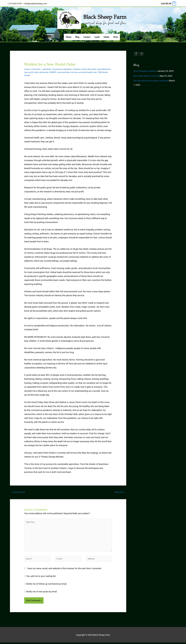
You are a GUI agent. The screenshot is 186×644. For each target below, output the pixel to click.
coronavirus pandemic (65, 67)
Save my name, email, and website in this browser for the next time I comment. (65, 570)
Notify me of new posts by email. (42, 593)
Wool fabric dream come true (147, 74)
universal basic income (80, 71)
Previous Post (18, 490)
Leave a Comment (33, 67)
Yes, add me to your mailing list (40, 577)
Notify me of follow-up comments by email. (47, 585)
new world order (42, 71)
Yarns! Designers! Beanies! (146, 69)
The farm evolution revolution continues (152, 79)
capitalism (48, 67)
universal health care (102, 71)
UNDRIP (65, 71)
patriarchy (55, 71)
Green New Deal (93, 67)
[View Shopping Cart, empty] (168, 3)
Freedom (80, 67)
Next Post (120, 490)
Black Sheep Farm (105, 15)
